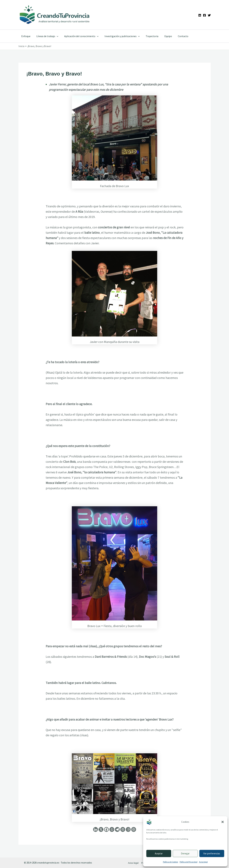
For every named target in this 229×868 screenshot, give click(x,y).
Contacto (177, 36)
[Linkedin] (200, 15)
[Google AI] (128, 829)
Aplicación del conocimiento (79, 36)
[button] (223, 822)
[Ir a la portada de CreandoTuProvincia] (55, 15)
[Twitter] (209, 15)
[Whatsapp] (112, 829)
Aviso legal (203, 862)
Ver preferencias (212, 853)
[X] (101, 829)
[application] (56, 36)
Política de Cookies (171, 862)
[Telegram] (117, 829)
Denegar (185, 853)
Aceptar (159, 853)
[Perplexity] (123, 829)
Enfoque (26, 36)
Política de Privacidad (189, 862)
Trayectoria (148, 36)
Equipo (163, 36)
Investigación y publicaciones (119, 36)
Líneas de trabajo (46, 36)
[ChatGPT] (134, 829)
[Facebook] (204, 15)
